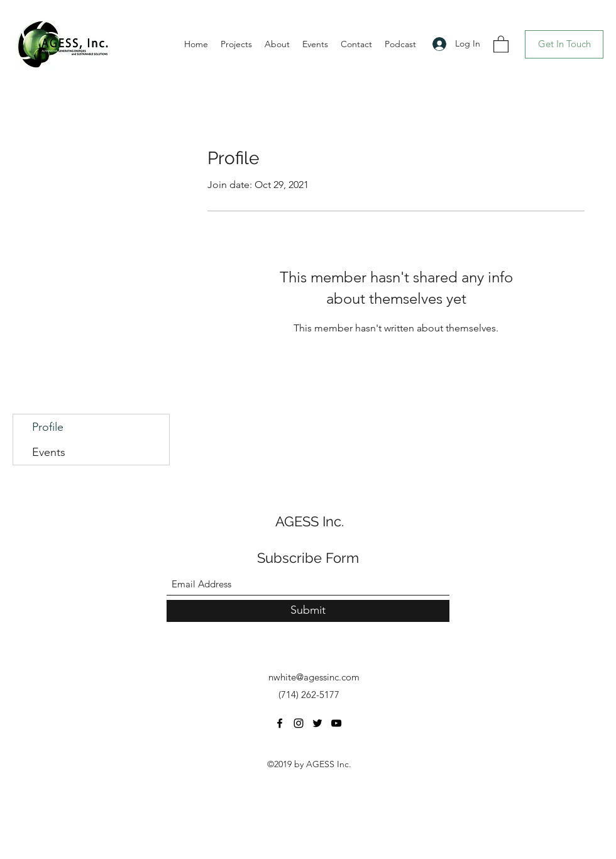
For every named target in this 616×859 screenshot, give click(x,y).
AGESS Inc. (310, 521)
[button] (501, 44)
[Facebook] (280, 723)
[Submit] (308, 611)
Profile (48, 427)
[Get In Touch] (564, 44)
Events (49, 452)
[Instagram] (299, 723)
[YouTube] (336, 723)
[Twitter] (317, 723)
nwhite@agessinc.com (314, 677)
